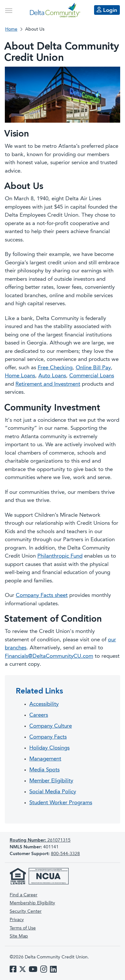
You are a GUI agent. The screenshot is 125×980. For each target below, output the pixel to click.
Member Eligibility (51, 781)
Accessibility (44, 704)
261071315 (40, 840)
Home (11, 29)
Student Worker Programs (61, 803)
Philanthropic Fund (60, 556)
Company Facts (48, 737)
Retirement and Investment (48, 384)
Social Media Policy (53, 792)
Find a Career (24, 895)
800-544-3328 (65, 854)
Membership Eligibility (32, 903)
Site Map (19, 936)
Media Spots (44, 770)
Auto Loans (52, 376)
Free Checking (55, 368)
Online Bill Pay (93, 368)
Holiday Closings (49, 748)
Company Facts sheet (42, 595)
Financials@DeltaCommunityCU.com (49, 656)
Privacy (17, 920)
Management (45, 759)
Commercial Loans (92, 376)
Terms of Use (23, 928)
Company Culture (51, 726)
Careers (39, 715)
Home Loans (20, 376)
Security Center (26, 911)
